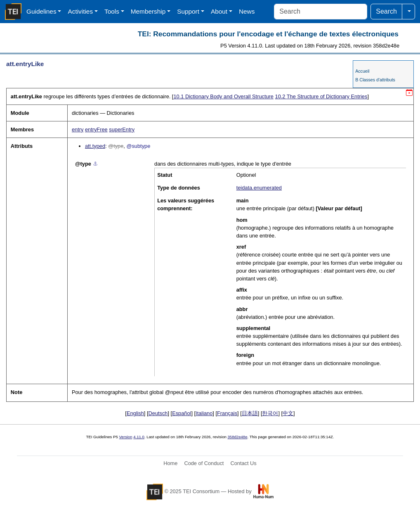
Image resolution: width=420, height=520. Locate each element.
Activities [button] (80, 11)
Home (170, 463)
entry (78, 129)
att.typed (95, 146)
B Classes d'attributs (375, 80)
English (135, 413)
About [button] (219, 11)
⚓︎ (95, 164)
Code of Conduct (204, 463)
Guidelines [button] (41, 11)
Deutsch (158, 413)
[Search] (321, 12)
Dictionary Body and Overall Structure (223, 96)
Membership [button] (148, 11)
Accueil (362, 71)
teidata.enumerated (259, 188)
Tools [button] (112, 11)
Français (227, 413)
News (247, 11)
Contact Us (243, 463)
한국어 (270, 413)
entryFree (96, 129)
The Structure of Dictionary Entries (321, 96)
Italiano (204, 413)
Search (386, 11)
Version (126, 437)
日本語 (250, 413)
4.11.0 (139, 437)
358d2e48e (237, 437)
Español (182, 413)
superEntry (122, 129)
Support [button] (188, 11)
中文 (288, 413)
